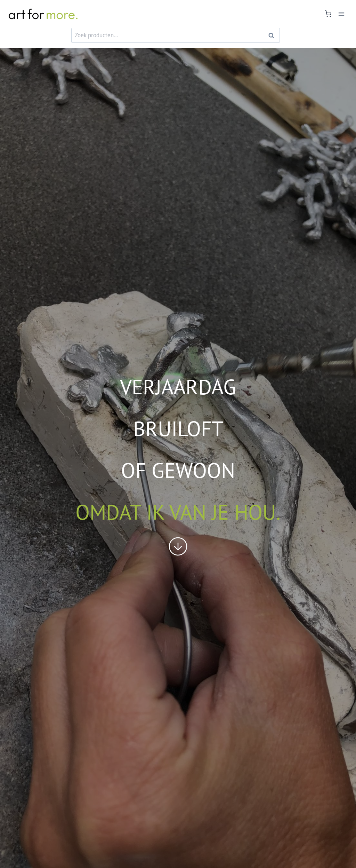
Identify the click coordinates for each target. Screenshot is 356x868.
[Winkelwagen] (328, 14)
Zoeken (273, 35)
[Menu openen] (341, 14)
